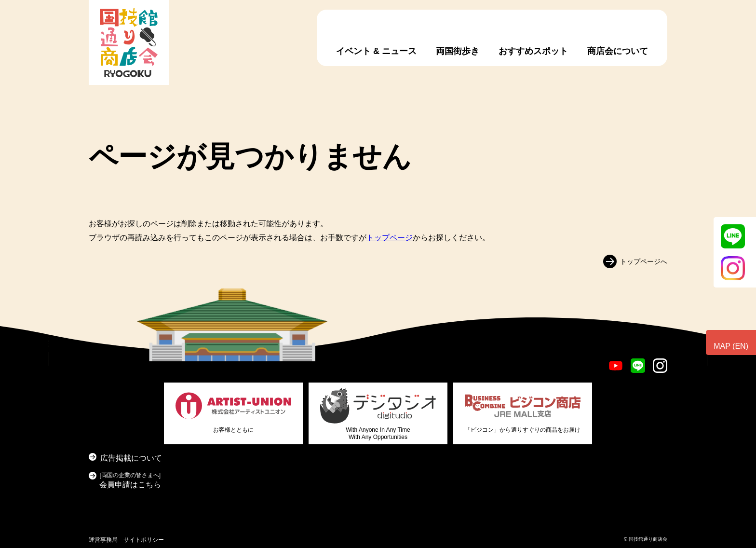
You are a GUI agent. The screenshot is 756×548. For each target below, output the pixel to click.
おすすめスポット (533, 51)
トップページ (390, 238)
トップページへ (644, 261)
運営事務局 (103, 540)
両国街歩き (458, 51)
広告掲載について (131, 458)
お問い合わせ (717, 384)
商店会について (618, 51)
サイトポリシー (144, 540)
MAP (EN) (731, 346)
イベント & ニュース (376, 51)
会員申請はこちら (130, 479)
